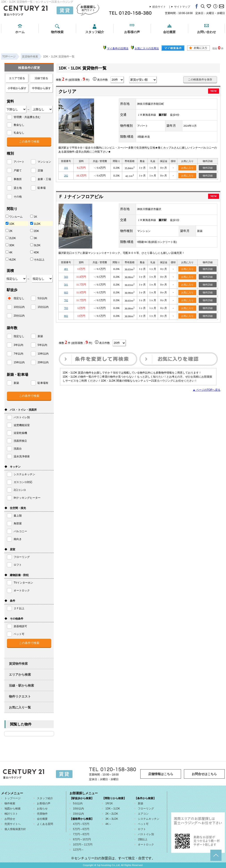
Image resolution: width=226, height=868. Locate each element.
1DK (10, 224)
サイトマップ (182, 7)
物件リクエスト (20, 696)
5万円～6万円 (81, 829)
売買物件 (42, 814)
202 (66, 176)
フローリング (146, 809)
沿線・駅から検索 (21, 685)
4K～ (108, 824)
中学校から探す (41, 88)
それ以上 (37, 259)
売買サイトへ (13, 824)
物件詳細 (208, 168)
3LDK (35, 245)
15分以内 (78, 814)
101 (66, 168)
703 (66, 308)
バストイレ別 (146, 834)
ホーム (20, 32)
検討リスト (11, 814)
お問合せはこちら (204, 774)
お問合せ (10, 819)
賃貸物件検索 (18, 664)
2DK (35, 231)
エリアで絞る (17, 78)
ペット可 (143, 824)
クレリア (67, 91)
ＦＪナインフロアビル (81, 197)
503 (66, 277)
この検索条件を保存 (200, 80)
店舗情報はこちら (161, 774)
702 (66, 300)
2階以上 (143, 839)
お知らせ (42, 809)
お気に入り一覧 (20, 707)
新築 (141, 803)
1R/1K (109, 803)
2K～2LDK (112, 814)
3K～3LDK (112, 819)
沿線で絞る (41, 78)
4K (9, 252)
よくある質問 (45, 824)
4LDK (11, 259)
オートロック (146, 845)
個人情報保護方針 (15, 829)
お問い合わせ (207, 32)
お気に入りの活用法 (147, 48)
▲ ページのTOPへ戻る (207, 390)
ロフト (142, 829)
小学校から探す (17, 88)
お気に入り (187, 168)
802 (66, 316)
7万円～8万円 (81, 834)
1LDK (35, 224)
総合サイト (159, 7)
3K (34, 238)
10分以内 (78, 809)
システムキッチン (149, 819)
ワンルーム (14, 216)
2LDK (11, 238)
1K (34, 216)
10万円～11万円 (83, 845)
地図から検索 (13, 809)
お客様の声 (132, 32)
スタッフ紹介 (95, 32)
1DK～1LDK (113, 809)
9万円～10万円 (82, 839)
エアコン (143, 814)
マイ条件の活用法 (118, 48)
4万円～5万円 (81, 824)
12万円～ (78, 850)
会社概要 (169, 32)
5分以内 (78, 803)
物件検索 (57, 32)
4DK (35, 252)
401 (66, 269)
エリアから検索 (20, 675)
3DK (10, 245)
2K (9, 231)
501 (66, 285)
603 (66, 292)
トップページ (13, 798)
